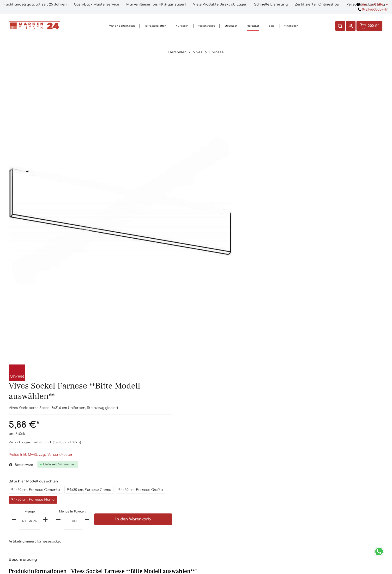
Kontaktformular (98, 532)
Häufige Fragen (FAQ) (163, 499)
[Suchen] (340, 26)
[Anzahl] (248, 220)
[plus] (270, 217)
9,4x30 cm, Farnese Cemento (260, 188)
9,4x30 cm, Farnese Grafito (258, 198)
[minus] (238, 217)
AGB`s (229, 514)
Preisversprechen (163, 514)
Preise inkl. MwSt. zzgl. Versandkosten (265, 153)
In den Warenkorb (351, 218)
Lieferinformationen (229, 506)
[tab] (196, 366)
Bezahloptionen (229, 499)
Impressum (229, 537)
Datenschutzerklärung (229, 529)
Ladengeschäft (163, 506)
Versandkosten (229, 491)
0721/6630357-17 (98, 505)
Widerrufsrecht (229, 522)
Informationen (229, 478)
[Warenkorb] (369, 26)
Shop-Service (163, 478)
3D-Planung (163, 522)
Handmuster (163, 491)
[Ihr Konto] (350, 26)
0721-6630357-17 (373, 9)
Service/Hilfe (373, 4)
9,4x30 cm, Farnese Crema (313, 188)
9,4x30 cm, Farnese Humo (309, 198)
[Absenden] (314, 516)
